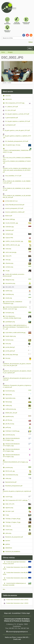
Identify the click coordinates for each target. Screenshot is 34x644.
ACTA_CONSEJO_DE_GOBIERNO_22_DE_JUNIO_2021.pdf (17, 188)
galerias (8, 544)
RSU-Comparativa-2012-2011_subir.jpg (18, 501)
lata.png (18, 359)
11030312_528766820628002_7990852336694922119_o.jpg (17, 150)
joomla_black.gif (18, 347)
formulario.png (18, 312)
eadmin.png (18, 291)
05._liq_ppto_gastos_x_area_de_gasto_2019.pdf (16, 130)
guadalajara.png (18, 322)
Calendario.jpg (18, 227)
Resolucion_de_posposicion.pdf (13, 537)
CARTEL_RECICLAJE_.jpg (18, 245)
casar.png (18, 249)
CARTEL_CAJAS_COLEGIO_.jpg (18, 241)
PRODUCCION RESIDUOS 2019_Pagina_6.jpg (17, 456)
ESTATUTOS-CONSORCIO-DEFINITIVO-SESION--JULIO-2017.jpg (17, 308)
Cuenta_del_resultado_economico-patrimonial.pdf (14, 275)
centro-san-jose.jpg (18, 252)
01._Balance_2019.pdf (10, 107)
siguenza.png (18, 508)
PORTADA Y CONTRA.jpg (18, 431)
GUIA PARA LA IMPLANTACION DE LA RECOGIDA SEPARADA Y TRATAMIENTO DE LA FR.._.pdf (16, 327)
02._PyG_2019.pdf (9, 110)
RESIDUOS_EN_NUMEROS (13, 552)
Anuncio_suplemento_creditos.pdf (14, 212)
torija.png (18, 526)
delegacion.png (18, 280)
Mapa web (8, 613)
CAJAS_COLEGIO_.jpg (18, 223)
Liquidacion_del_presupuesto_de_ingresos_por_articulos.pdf (17, 378)
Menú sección (8, 91)
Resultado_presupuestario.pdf (13, 486)
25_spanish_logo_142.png (18, 145)
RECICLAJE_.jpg (18, 472)
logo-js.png (18, 394)
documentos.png (18, 284)
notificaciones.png (18, 409)
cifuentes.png (18, 264)
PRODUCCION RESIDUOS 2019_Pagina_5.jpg (17, 450)
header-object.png (18, 336)
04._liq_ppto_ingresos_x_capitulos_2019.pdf (16, 121)
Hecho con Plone (10, 637)
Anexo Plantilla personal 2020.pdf (14, 205)
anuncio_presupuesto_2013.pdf (13, 208)
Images (10, 52)
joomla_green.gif (18, 351)
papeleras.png (18, 416)
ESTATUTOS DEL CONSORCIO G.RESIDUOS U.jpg (17, 302)
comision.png (18, 267)
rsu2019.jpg (18, 497)
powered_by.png (18, 435)
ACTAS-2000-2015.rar (10, 201)
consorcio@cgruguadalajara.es (18, 632)
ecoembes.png (18, 294)
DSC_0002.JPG (18, 287)
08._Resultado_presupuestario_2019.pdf (15, 141)
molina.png (18, 406)
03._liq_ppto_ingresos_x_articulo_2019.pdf (16, 114)
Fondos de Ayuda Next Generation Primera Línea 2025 (14, 563)
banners (8, 541)
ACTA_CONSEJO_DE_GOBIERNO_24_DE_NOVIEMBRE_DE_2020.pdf (17, 196)
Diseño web (17, 639)
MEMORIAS (9, 548)
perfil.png (18, 428)
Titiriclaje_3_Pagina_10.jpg (18, 522)
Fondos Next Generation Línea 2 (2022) (16, 600)
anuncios (8, 96)
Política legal (26, 613)
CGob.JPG (18, 256)
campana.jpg (18, 234)
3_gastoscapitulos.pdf (10, 118)
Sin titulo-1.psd (18, 512)
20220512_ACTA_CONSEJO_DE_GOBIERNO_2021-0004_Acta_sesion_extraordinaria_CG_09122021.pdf (17, 169)
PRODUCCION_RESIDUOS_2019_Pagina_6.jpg (17, 462)
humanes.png (18, 340)
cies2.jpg (18, 260)
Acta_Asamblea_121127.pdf (12, 176)
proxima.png (18, 467)
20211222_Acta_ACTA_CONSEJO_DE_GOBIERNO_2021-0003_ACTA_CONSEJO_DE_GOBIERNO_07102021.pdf (17, 159)
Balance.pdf (7, 216)
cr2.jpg (18, 271)
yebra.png (18, 534)
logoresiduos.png (18, 398)
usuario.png (18, 530)
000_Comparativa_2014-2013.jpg (18, 103)
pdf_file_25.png (18, 424)
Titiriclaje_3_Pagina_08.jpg (18, 519)
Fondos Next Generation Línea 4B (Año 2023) (16, 573)
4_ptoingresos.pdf (9, 125)
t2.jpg (18, 515)
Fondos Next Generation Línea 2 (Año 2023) (15, 579)
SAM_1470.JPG (18, 504)
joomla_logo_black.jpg (18, 354)
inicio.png (18, 344)
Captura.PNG (18, 238)
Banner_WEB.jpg (18, 220)
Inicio (3, 52)
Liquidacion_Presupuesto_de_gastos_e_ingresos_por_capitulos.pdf (17, 385)
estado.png (18, 298)
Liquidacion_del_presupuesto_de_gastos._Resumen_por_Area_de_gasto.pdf (17, 364)
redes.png (18, 478)
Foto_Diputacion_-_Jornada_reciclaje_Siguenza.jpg (17, 317)
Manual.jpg (18, 402)
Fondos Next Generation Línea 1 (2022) (16, 603)
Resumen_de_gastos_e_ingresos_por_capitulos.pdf (17, 491)
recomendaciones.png (18, 475)
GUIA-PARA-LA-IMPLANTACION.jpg (18, 333)
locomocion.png (18, 391)
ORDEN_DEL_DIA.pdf (10, 413)
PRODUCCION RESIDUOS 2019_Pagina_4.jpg (17, 445)
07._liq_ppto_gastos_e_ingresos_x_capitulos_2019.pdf (17, 136)
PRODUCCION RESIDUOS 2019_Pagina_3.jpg (17, 439)
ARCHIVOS (8, 99)
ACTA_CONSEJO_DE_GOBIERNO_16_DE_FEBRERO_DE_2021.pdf (17, 181)
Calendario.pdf (8, 230)
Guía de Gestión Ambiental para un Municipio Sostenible (14, 584)
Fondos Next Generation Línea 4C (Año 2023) (16, 568)
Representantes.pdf (10, 482)
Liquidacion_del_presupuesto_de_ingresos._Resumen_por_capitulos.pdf (17, 371)
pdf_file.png (18, 421)
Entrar (31, 42)
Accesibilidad (16, 613)
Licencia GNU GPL (23, 637)
